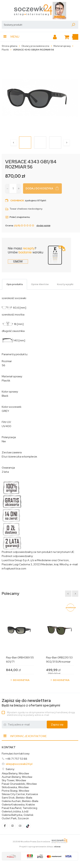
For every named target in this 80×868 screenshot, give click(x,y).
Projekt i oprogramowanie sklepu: (40, 847)
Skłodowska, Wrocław (15, 787)
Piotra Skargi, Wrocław (15, 791)
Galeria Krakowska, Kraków (18, 805)
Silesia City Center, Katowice (20, 794)
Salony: (10, 769)
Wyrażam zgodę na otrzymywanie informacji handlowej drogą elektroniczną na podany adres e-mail (41, 714)
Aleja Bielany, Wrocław (15, 773)
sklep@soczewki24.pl (19, 764)
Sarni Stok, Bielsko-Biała (17, 798)
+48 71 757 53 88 (16, 759)
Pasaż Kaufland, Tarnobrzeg (19, 808)
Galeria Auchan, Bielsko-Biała (20, 801)
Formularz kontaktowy (16, 754)
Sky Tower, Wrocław (14, 780)
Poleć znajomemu (17, 217)
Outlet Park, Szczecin (15, 818)
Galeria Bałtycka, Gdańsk (18, 815)
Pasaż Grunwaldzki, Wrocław (19, 784)
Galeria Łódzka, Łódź (15, 812)
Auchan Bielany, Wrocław (17, 777)
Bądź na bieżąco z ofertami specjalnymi (31, 703)
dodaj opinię (43, 225)
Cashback (17, 200)
